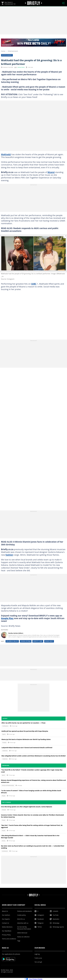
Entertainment (13, 51)
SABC (34, 284)
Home (3, 51)
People (4, 796)
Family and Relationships (8, 785)
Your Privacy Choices (34, 979)
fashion (9, 555)
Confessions (5, 726)
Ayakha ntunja (26, 641)
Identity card (38, 641)
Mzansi (51, 172)
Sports (4, 734)
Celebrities (5, 751)
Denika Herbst (21, 67)
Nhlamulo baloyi (12, 641)
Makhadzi (6, 154)
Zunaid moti (49, 641)
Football (4, 743)
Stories (4, 841)
